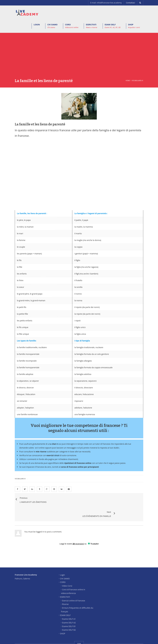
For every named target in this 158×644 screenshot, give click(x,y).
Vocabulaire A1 (20, 479)
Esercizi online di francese (74, 587)
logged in (40, 518)
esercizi (50, 455)
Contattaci (130, 3)
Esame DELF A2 (69, 609)
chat (54, 444)
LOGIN (37, 25)
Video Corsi (67, 572)
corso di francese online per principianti (80, 467)
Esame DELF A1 (69, 605)
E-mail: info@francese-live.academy (106, 3)
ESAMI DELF (113, 26)
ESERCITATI (91, 26)
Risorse (65, 590)
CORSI (72, 26)
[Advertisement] (79, 58)
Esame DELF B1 (69, 612)
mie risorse (41, 452)
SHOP (134, 26)
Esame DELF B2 (69, 616)
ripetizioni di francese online (78, 463)
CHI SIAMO (52, 26)
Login (62, 561)
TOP (79, 630)
